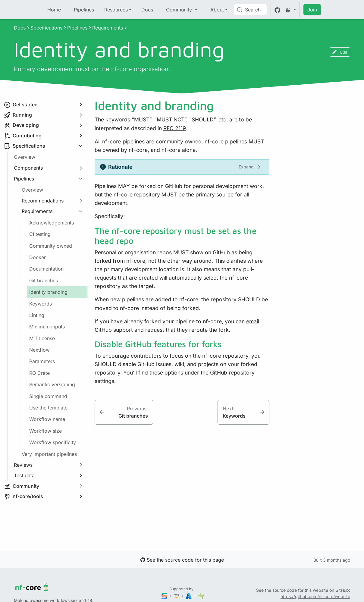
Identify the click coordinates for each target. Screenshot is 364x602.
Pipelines (84, 10)
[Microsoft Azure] (189, 596)
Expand (246, 167)
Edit (340, 52)
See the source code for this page (182, 560)
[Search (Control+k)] (250, 10)
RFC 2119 (175, 128)
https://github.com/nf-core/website (315, 596)
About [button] (217, 10)
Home (54, 10)
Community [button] (180, 10)
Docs (147, 10)
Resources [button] (116, 10)
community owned (179, 141)
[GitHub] (277, 10)
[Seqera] (165, 596)
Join (312, 10)
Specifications (46, 28)
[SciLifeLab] (201, 596)
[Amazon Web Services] (177, 596)
